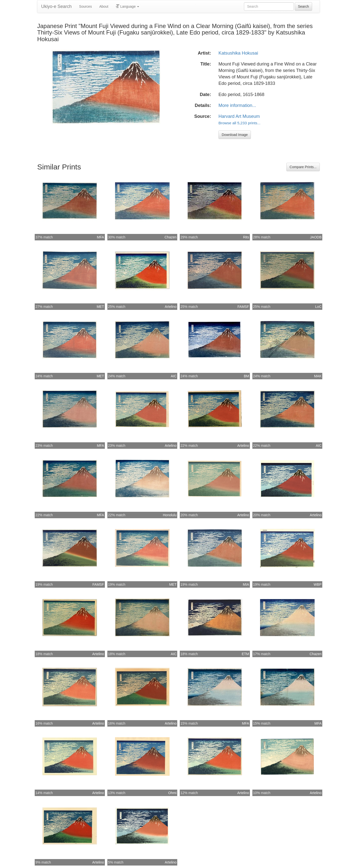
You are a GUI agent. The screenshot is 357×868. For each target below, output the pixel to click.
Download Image (235, 135)
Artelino (171, 307)
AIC (174, 376)
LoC (318, 307)
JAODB (316, 237)
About (104, 6)
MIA (246, 584)
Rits (246, 237)
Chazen (171, 237)
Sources (85, 6)
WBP (318, 584)
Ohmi (172, 793)
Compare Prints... (303, 167)
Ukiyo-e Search (56, 6)
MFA (101, 237)
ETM (245, 654)
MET (100, 307)
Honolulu (170, 515)
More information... (237, 105)
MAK (318, 376)
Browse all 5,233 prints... (239, 123)
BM (247, 376)
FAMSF (243, 307)
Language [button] (127, 6)
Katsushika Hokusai (238, 53)
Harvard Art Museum (239, 116)
